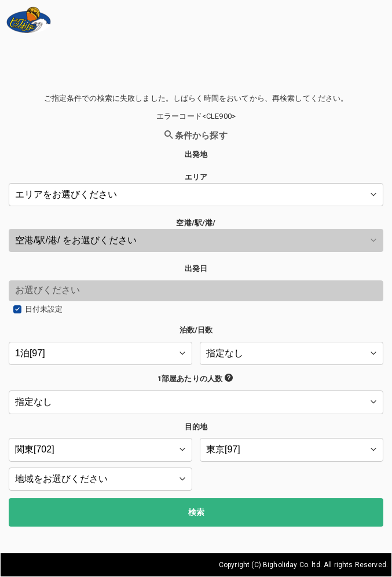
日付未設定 (44, 309)
